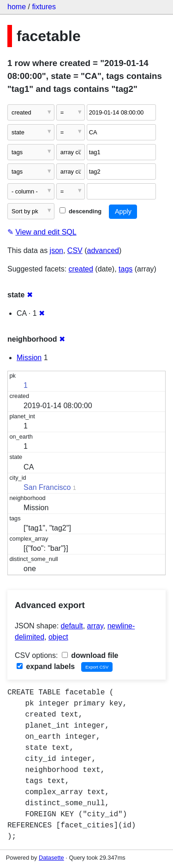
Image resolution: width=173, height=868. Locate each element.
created (81, 269)
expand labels (46, 666)
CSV (75, 250)
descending (81, 211)
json (57, 250)
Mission (29, 358)
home (17, 7)
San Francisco (47, 487)
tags (125, 269)
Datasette (51, 858)
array (95, 626)
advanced (103, 250)
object (58, 637)
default (72, 626)
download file (90, 655)
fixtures (44, 7)
